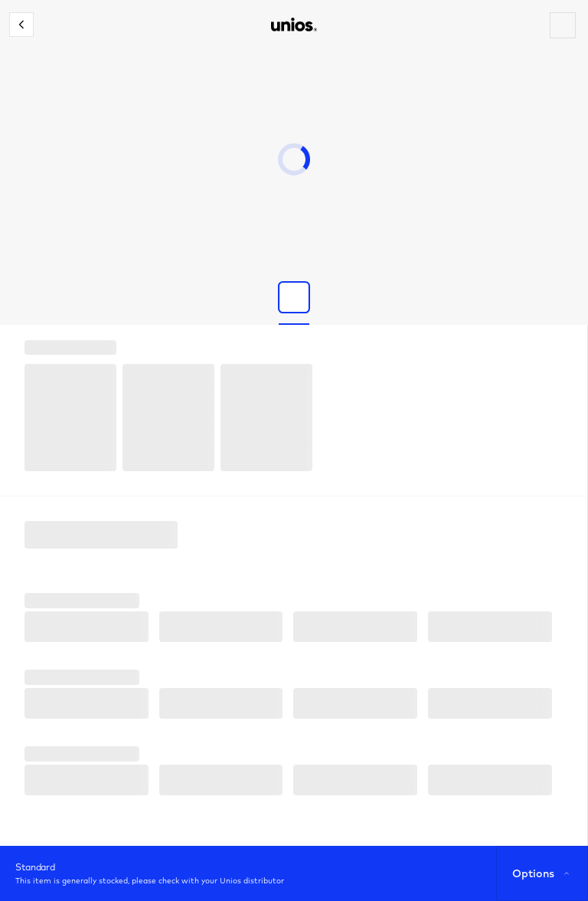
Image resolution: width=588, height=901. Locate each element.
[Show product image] (294, 297)
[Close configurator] (21, 25)
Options (542, 873)
